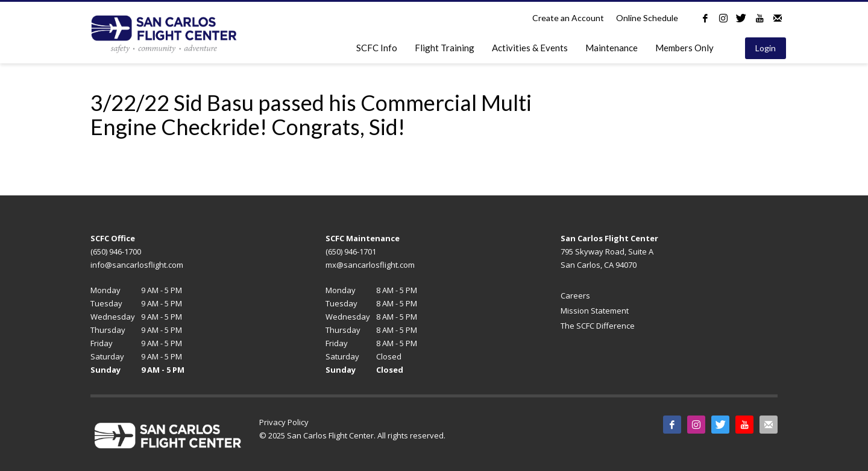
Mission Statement (595, 311)
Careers (575, 296)
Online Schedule (647, 18)
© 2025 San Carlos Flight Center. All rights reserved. (352, 435)
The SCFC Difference (598, 326)
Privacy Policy (284, 422)
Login (766, 48)
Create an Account (568, 18)
